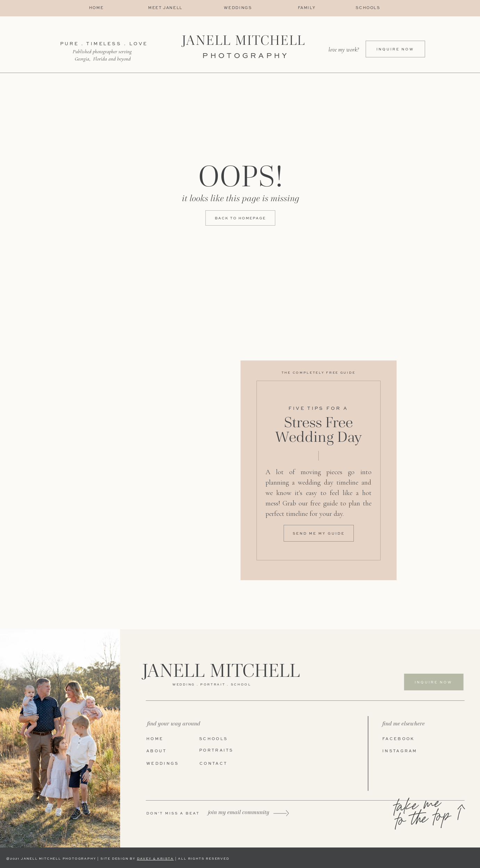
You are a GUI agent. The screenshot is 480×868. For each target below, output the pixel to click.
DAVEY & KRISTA (155, 859)
